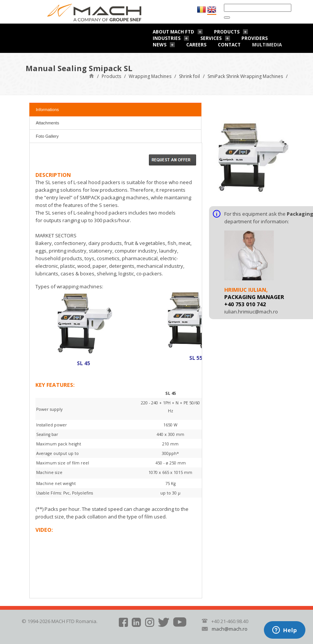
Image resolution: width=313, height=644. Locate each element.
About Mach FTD (173, 32)
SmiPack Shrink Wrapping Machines (245, 76)
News (160, 45)
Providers (255, 38)
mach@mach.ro (230, 629)
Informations (47, 110)
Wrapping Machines (150, 76)
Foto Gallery (47, 136)
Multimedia (267, 45)
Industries (167, 38)
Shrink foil (189, 76)
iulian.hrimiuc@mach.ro (251, 312)
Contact (229, 45)
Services (211, 38)
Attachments (47, 123)
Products (227, 32)
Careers (196, 45)
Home (92, 76)
